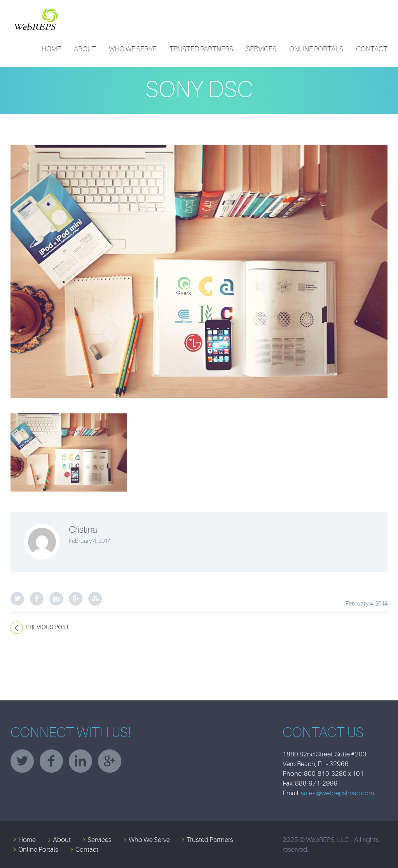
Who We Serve (133, 49)
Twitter (17, 599)
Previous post (48, 627)
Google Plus (76, 599)
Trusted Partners (201, 49)
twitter (22, 761)
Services (261, 49)
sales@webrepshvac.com (337, 793)
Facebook (37, 599)
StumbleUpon (95, 599)
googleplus (110, 761)
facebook (51, 761)
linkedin (80, 761)
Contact (372, 49)
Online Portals (316, 49)
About (85, 49)
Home (51, 49)
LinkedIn (56, 599)
